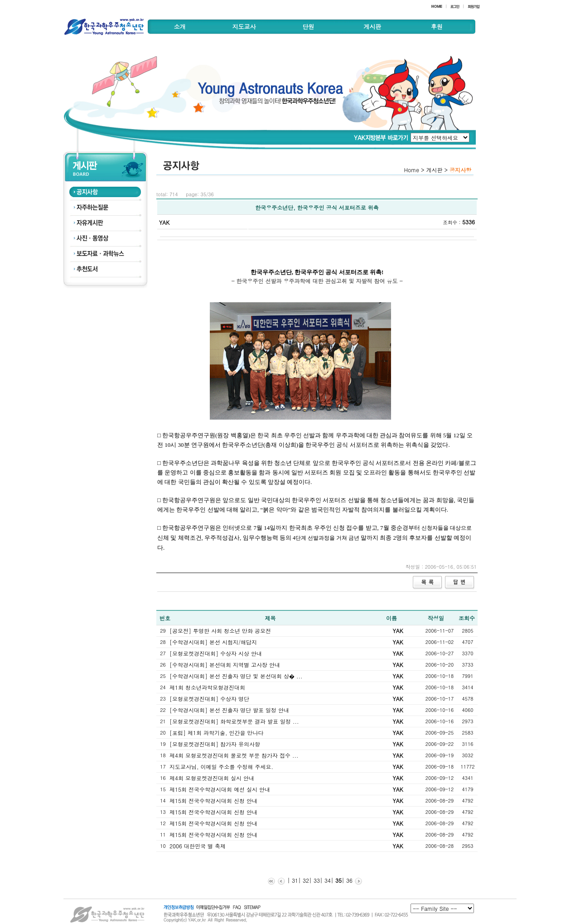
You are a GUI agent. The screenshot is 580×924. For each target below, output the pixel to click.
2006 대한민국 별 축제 (198, 846)
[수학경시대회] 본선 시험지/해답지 (213, 642)
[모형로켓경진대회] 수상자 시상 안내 (216, 653)
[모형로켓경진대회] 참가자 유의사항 (215, 744)
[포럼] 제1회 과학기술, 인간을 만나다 (217, 733)
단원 (308, 27)
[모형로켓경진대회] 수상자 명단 (209, 699)
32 (305, 880)
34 (327, 880)
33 (316, 880)
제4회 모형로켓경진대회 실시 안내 (212, 778)
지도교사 (244, 27)
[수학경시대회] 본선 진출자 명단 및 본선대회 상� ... (236, 676)
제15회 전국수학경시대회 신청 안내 (213, 801)
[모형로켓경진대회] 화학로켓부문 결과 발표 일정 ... (234, 721)
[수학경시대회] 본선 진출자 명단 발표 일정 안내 (229, 710)
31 (294, 880)
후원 (437, 27)
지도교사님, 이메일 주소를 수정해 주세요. (221, 767)
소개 (180, 27)
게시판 (372, 27)
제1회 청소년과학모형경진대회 (207, 687)
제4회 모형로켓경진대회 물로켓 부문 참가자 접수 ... (234, 755)
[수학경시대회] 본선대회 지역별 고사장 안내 (225, 665)
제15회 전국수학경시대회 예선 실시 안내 (220, 789)
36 (348, 880)
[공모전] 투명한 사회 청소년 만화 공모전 (220, 631)
